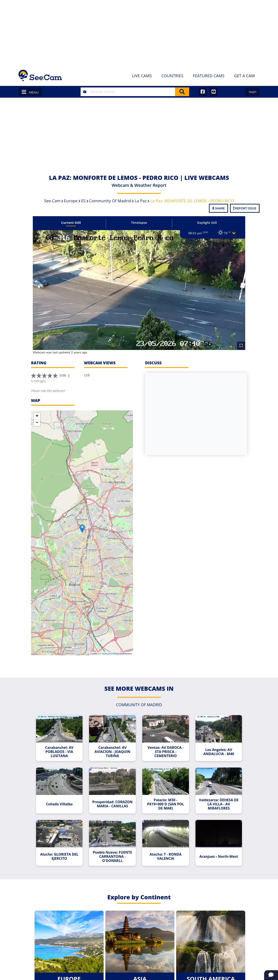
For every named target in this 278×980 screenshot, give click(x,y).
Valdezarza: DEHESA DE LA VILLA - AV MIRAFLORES (215, 795)
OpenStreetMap (110, 647)
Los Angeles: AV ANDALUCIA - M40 (215, 744)
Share (218, 208)
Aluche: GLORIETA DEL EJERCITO (63, 846)
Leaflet (94, 647)
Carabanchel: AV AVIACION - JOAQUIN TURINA (114, 744)
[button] (229, 234)
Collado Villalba (63, 795)
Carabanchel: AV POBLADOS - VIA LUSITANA (63, 744)
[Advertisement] (139, 33)
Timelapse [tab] (139, 222)
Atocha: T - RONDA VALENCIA (164, 846)
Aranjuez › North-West (215, 846)
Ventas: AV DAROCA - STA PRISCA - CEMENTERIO (164, 744)
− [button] (37, 417)
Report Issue (245, 208)
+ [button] (37, 410)
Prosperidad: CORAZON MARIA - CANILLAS (114, 795)
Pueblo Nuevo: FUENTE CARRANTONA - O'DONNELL (114, 846)
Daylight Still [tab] (204, 222)
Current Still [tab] (75, 222)
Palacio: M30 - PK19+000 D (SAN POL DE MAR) (164, 795)
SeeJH (252, 92)
